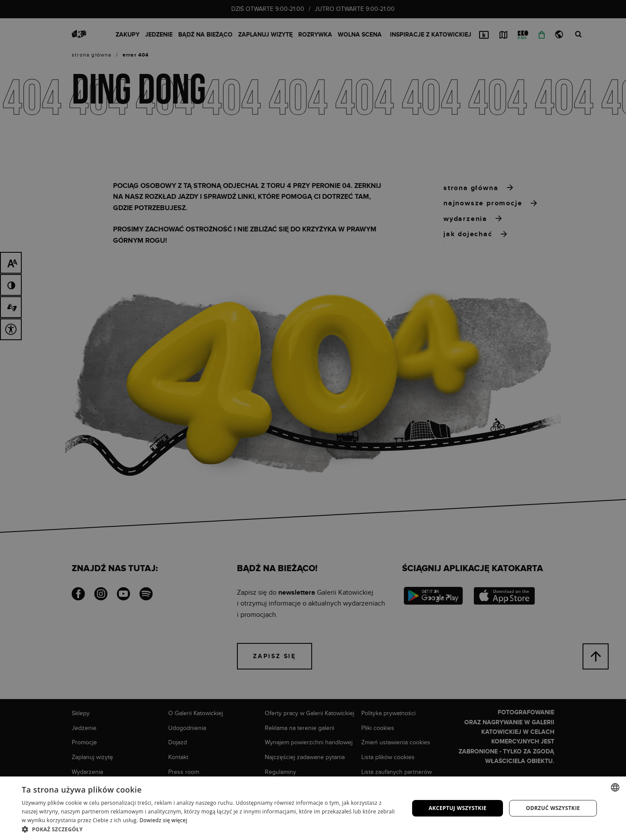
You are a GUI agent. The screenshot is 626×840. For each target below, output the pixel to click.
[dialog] (313, 420)
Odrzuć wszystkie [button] (553, 808)
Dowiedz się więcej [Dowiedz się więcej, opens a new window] (163, 820)
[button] (210, 829)
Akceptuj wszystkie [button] (458, 808)
